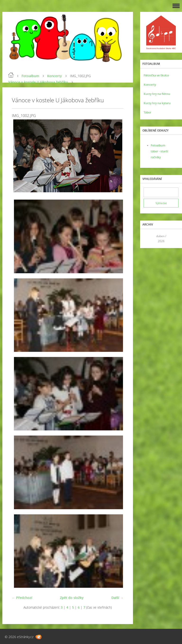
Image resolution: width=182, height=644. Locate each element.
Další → (117, 598)
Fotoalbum (30, 76)
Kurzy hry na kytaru (157, 103)
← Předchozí (22, 598)
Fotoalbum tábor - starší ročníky (159, 151)
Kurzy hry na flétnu (157, 94)
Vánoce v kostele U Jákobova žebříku (38, 82)
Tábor (147, 112)
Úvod (11, 75)
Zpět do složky (72, 598)
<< (149, 238)
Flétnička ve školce (156, 75)
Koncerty (55, 76)
